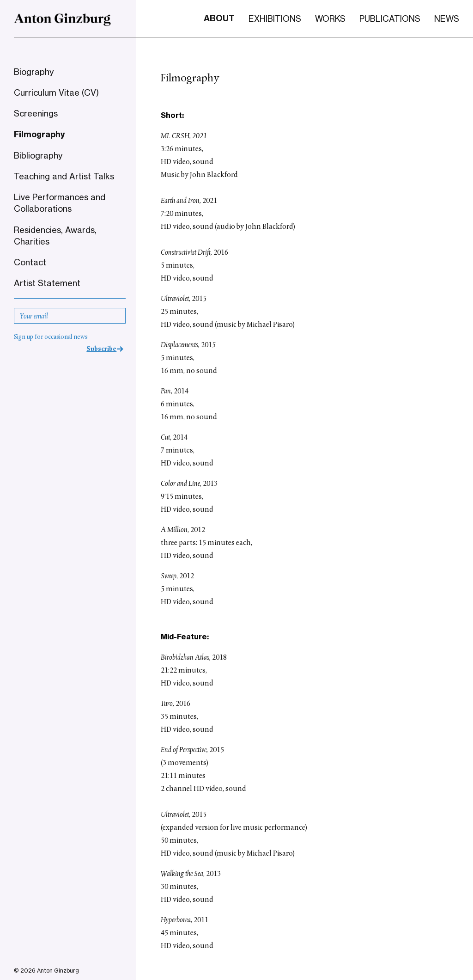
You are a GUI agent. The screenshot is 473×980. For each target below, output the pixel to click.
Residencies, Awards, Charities (55, 236)
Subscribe (101, 349)
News (447, 18)
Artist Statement (47, 283)
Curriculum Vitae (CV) (56, 92)
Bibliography (38, 155)
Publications (390, 18)
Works (330, 18)
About (219, 18)
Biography (34, 72)
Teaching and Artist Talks (64, 176)
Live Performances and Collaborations (60, 203)
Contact (30, 262)
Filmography (39, 135)
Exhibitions (275, 18)
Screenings (36, 113)
